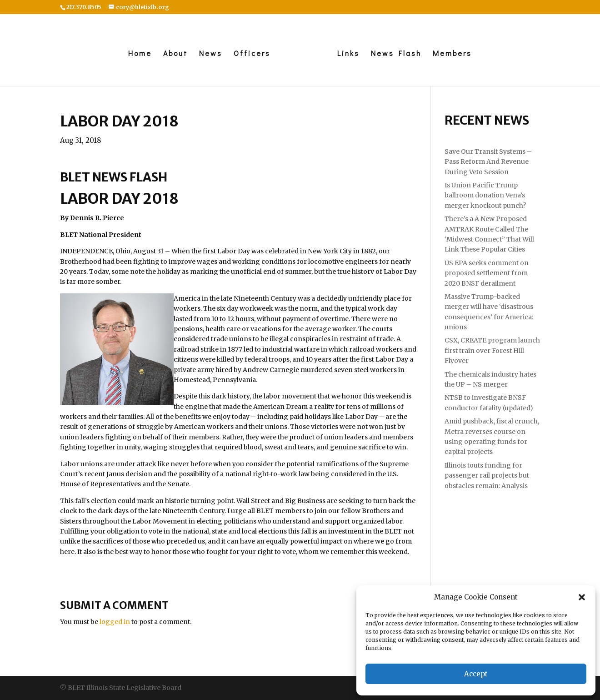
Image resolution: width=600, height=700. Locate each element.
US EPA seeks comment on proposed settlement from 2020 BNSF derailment (487, 273)
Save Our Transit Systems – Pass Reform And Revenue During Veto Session (488, 162)
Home (140, 54)
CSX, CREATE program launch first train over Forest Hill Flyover (492, 350)
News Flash (396, 54)
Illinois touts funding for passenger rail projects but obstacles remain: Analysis (487, 476)
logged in (115, 622)
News (211, 54)
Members (452, 54)
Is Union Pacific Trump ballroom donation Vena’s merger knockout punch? (485, 195)
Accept (476, 674)
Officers (252, 54)
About (175, 54)
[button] (582, 597)
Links (348, 54)
